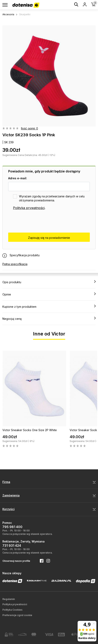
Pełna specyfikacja (15, 264)
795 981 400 (12, 527)
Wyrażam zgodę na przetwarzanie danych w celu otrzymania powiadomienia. (52, 198)
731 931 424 (12, 546)
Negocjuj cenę (49, 319)
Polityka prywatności (29, 208)
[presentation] (39, 222)
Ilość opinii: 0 (29, 128)
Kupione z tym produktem (49, 307)
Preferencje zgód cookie (17, 615)
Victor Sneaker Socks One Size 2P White (30, 430)
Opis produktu (49, 282)
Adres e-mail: (18, 178)
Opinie (49, 294)
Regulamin (9, 599)
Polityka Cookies (12, 610)
